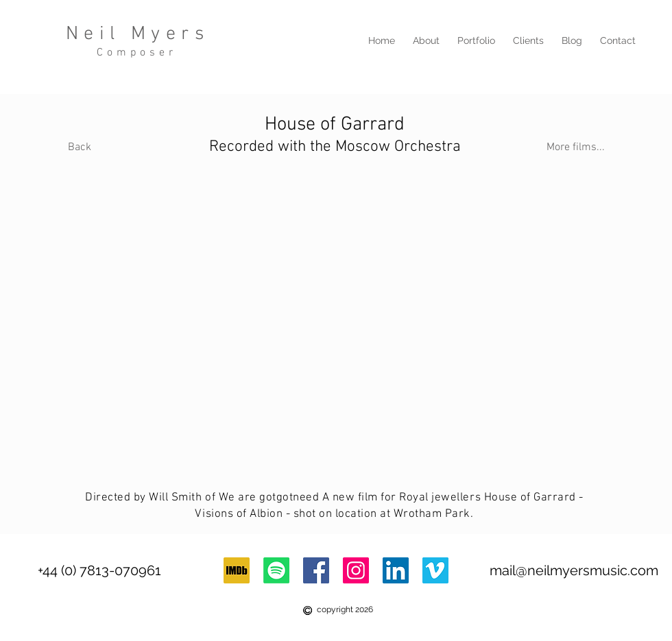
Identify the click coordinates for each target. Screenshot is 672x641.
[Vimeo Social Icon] (435, 570)
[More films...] (576, 147)
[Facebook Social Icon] (316, 570)
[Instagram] (356, 570)
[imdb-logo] (237, 570)
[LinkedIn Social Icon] (396, 570)
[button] (476, 40)
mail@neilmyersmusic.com (574, 570)
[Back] (79, 147)
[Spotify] (276, 570)
